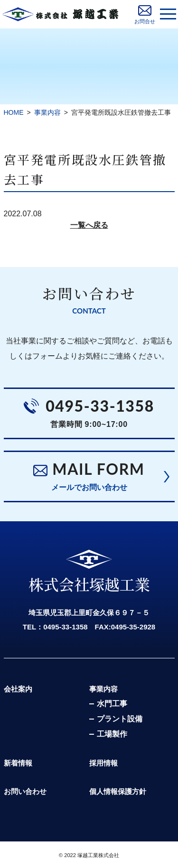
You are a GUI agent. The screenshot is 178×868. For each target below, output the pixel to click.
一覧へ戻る (89, 225)
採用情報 (103, 763)
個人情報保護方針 (118, 791)
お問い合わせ (25, 791)
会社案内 (18, 689)
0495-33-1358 (100, 406)
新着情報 (18, 763)
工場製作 (112, 734)
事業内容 (103, 689)
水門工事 (112, 704)
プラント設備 (120, 719)
